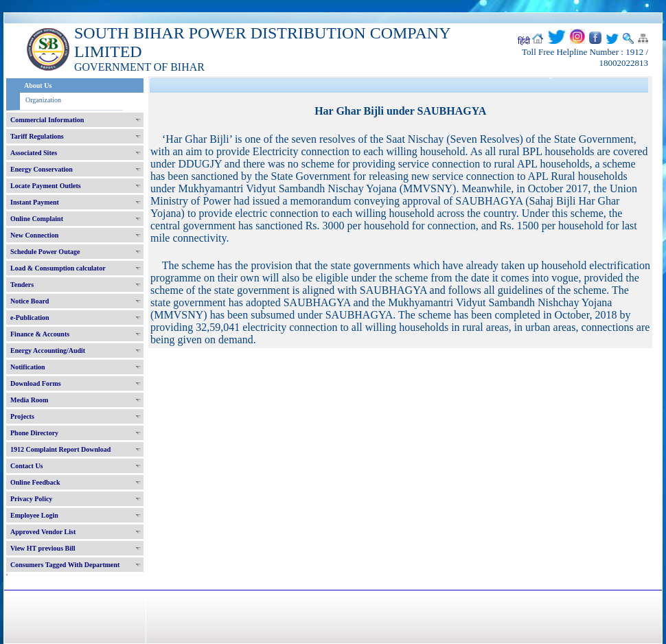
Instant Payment (35, 202)
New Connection (34, 235)
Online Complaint (37, 219)
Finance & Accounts (40, 334)
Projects (22, 416)
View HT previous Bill (43, 548)
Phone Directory (34, 433)
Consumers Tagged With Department (65, 565)
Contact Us (27, 466)
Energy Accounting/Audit (48, 350)
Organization (43, 100)
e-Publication (30, 318)
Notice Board (30, 301)
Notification (28, 367)
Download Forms (36, 383)
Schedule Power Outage (45, 252)
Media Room (29, 400)
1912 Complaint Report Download (60, 449)
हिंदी (524, 41)
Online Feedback (35, 482)
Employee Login (34, 515)
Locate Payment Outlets (46, 186)
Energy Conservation (42, 169)
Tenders (22, 285)
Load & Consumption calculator (58, 268)
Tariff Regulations (37, 136)
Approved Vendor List (43, 532)
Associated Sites (34, 153)
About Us (38, 85)
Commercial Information (47, 120)
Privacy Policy (31, 499)
